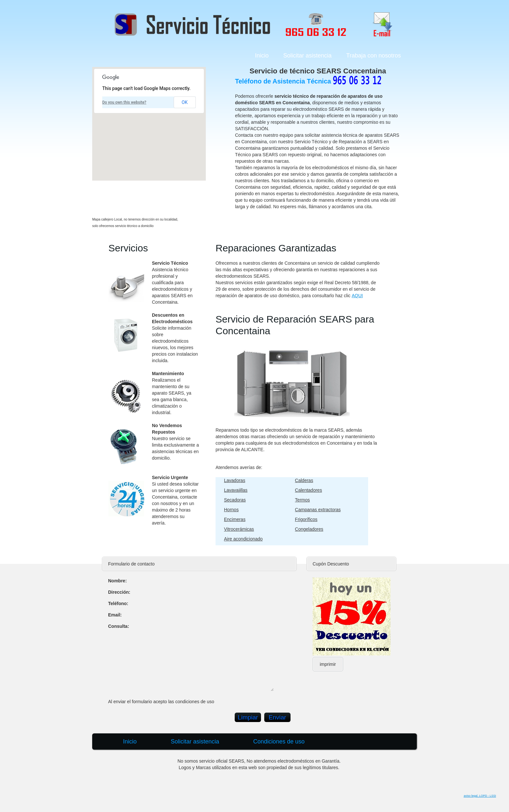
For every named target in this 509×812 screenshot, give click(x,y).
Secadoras (235, 500)
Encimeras (235, 519)
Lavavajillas (236, 490)
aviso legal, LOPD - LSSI (480, 796)
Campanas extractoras (318, 510)
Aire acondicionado (243, 539)
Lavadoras (235, 480)
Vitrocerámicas (239, 529)
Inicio (262, 56)
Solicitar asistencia (308, 56)
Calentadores (309, 490)
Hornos (231, 510)
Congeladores (309, 529)
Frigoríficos (306, 519)
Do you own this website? (124, 102)
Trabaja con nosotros (374, 56)
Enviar (278, 717)
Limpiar (248, 717)
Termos (303, 500)
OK (185, 102)
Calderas (304, 480)
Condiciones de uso (279, 742)
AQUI (357, 296)
